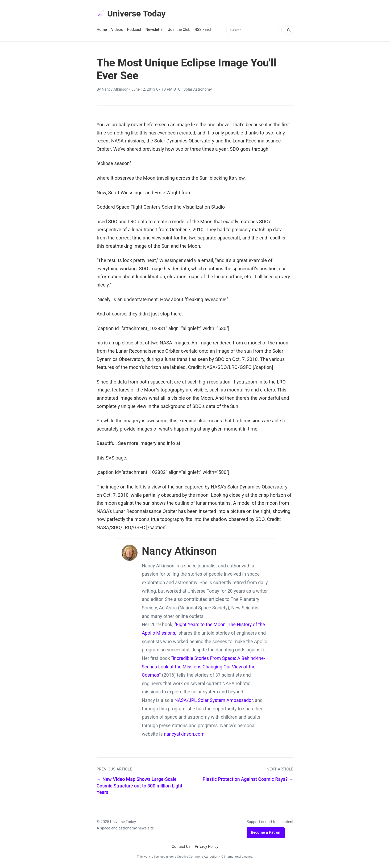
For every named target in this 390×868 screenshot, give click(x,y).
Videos (117, 30)
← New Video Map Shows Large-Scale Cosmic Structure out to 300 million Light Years (139, 786)
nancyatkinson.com (184, 734)
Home (102, 30)
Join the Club (179, 30)
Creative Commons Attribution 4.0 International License (215, 857)
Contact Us (181, 847)
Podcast (134, 30)
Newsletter (155, 30)
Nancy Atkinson (115, 89)
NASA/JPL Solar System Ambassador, (214, 700)
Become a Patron (266, 833)
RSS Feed (203, 30)
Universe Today (131, 14)
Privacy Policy (207, 847)
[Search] (289, 30)
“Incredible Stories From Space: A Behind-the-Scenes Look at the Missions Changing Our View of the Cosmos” (203, 667)
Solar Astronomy (198, 89)
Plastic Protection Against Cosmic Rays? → (248, 779)
